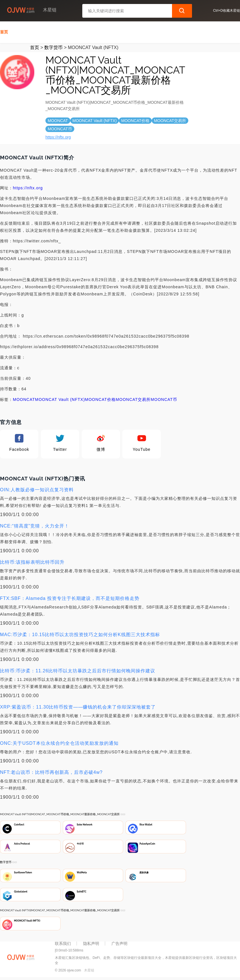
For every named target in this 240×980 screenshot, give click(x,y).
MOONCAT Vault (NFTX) (60, 399)
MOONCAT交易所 (133, 399)
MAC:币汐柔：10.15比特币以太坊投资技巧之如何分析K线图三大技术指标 (80, 634)
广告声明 (119, 945)
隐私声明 (91, 945)
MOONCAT (24, 399)
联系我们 (63, 945)
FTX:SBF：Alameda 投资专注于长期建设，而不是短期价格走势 (70, 597)
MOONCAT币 (164, 399)
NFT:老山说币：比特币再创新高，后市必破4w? (51, 771)
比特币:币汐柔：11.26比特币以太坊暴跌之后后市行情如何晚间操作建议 (78, 670)
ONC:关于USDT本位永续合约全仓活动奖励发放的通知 (59, 742)
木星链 (89, 972)
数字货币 (53, 47)
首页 (4, 31)
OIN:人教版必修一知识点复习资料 (37, 489)
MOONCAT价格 (100, 399)
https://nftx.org (58, 136)
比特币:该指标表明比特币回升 (32, 561)
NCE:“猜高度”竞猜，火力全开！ (35, 525)
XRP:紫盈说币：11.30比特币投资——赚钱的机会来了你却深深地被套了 (78, 706)
